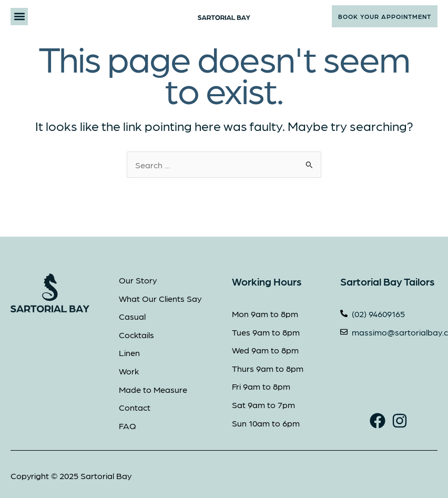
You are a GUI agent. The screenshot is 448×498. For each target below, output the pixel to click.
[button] (19, 17)
